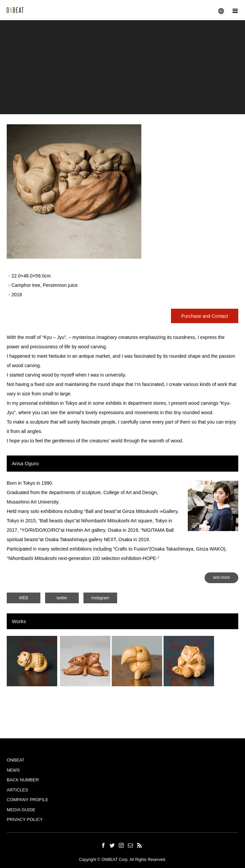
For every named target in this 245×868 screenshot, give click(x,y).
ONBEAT (16, 760)
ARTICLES (17, 790)
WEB (23, 598)
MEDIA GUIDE (21, 810)
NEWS (13, 770)
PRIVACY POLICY (25, 819)
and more (221, 577)
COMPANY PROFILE (28, 800)
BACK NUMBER (23, 780)
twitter (62, 598)
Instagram (100, 598)
